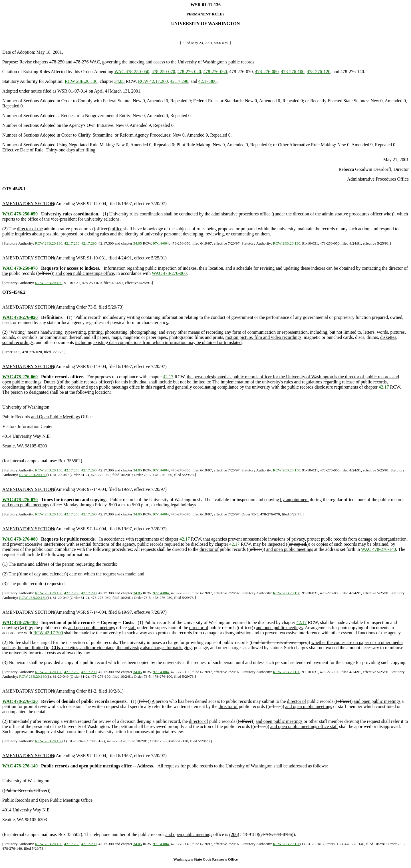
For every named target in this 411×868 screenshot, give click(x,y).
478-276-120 (319, 72)
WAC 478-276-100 (20, 622)
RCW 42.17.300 (48, 633)
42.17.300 (207, 81)
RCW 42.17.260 (153, 81)
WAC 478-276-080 (20, 539)
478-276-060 (215, 72)
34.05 (120, 81)
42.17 (168, 377)
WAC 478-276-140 (378, 549)
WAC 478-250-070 (20, 268)
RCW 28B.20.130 (81, 81)
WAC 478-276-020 (20, 317)
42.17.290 (179, 81)
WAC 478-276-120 (20, 701)
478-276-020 (189, 72)
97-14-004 (161, 243)
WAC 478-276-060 (169, 273)
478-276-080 (267, 72)
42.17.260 (72, 243)
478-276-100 (293, 72)
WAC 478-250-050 (132, 72)
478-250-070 (163, 72)
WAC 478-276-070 (20, 500)
